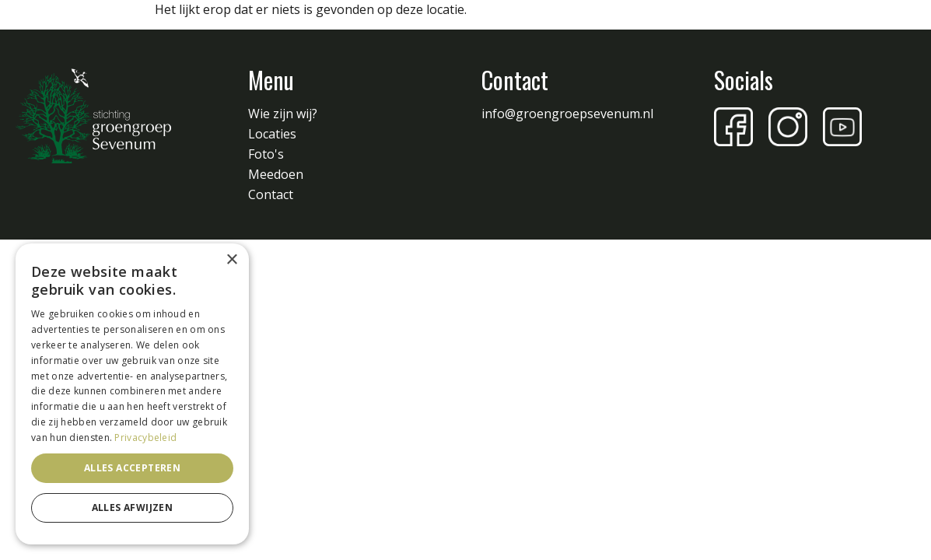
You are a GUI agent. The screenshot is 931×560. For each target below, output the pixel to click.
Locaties (272, 134)
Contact (271, 194)
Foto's (266, 154)
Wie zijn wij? (283, 114)
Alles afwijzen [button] (133, 507)
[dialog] (132, 394)
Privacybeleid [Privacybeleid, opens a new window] (145, 437)
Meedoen (276, 174)
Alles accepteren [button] (132, 468)
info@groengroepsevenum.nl (567, 114)
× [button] (231, 260)
